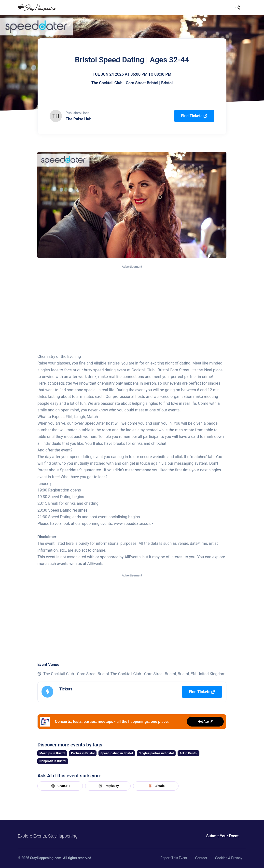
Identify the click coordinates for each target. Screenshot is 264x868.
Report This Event (174, 858)
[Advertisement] (132, 306)
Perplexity (108, 786)
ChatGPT (60, 786)
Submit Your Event (195, 836)
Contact (201, 858)
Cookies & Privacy (229, 858)
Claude (156, 786)
